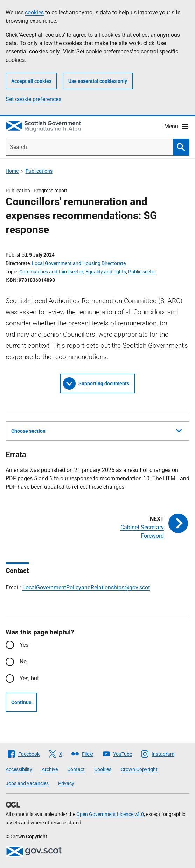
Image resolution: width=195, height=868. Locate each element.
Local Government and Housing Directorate (79, 263)
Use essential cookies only (98, 81)
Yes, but (29, 678)
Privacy (66, 783)
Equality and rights (106, 272)
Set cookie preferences (33, 99)
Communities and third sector (51, 272)
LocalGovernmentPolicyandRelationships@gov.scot (86, 587)
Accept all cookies (31, 81)
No (23, 662)
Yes (24, 645)
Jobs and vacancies (27, 783)
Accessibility (19, 769)
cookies (34, 12)
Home (12, 171)
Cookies (103, 769)
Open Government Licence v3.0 (110, 814)
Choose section (96, 430)
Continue (21, 702)
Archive (50, 769)
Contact (76, 769)
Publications (39, 171)
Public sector (142, 272)
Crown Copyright (139, 769)
